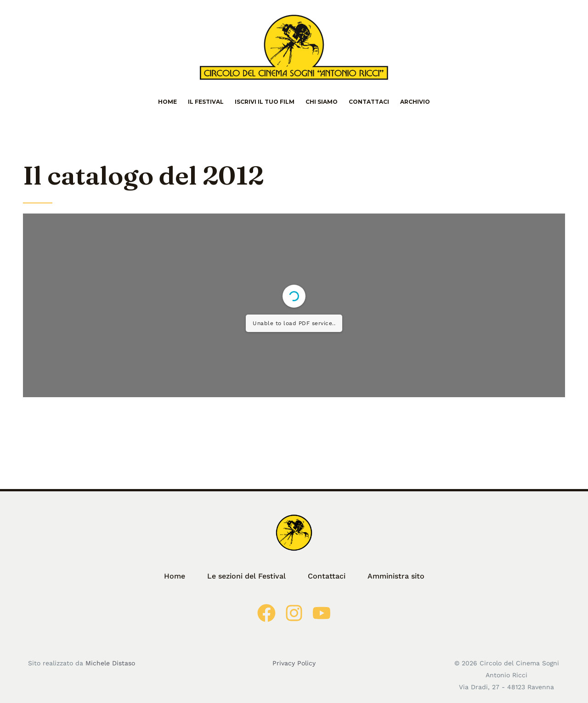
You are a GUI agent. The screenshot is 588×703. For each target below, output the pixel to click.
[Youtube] (322, 613)
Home (167, 102)
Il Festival (206, 102)
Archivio (415, 102)
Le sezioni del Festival (246, 576)
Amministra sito (396, 576)
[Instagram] (294, 613)
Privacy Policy (294, 663)
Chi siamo (322, 102)
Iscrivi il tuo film (265, 102)
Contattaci (369, 102)
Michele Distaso (110, 663)
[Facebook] (266, 613)
